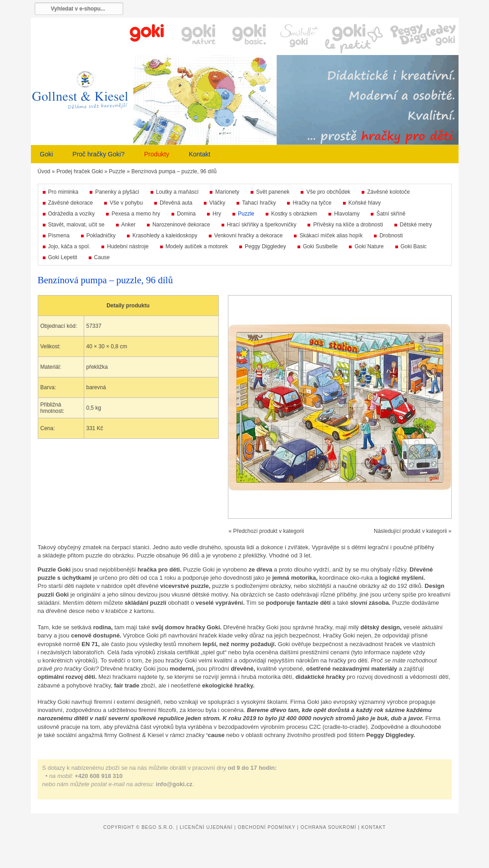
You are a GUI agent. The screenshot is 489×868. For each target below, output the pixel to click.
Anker (129, 225)
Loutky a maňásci (177, 192)
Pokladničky (101, 236)
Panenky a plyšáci (117, 192)
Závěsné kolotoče (388, 192)
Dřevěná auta (176, 203)
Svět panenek (273, 192)
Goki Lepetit (63, 257)
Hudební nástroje (128, 246)
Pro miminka (63, 192)
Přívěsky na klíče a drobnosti (348, 225)
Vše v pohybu (126, 203)
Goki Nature (369, 246)
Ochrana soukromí (329, 827)
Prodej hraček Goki (80, 171)
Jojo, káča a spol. (69, 246)
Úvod (44, 171)
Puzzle (117, 171)
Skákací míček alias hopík (331, 236)
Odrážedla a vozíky (72, 214)
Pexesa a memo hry (136, 214)
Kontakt (199, 154)
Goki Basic (414, 246)
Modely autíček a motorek (197, 246)
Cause (102, 257)
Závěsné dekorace (71, 203)
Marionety (227, 192)
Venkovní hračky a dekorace (249, 236)
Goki (47, 154)
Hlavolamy (347, 214)
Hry (217, 214)
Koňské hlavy (365, 203)
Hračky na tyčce (312, 203)
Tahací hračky (259, 203)
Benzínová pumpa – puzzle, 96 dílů (174, 171)
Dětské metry (416, 225)
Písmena (59, 236)
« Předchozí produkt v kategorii (266, 531)
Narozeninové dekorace (181, 225)
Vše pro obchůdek (328, 192)
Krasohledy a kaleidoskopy (165, 236)
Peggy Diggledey (265, 246)
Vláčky (217, 203)
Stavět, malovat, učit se (76, 225)
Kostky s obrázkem (294, 214)
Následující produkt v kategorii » (413, 531)
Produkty (157, 154)
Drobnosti (391, 236)
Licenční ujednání (206, 827)
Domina (186, 214)
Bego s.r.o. (158, 827)
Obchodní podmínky (267, 827)
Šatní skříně (391, 214)
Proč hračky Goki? (98, 154)
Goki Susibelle (320, 246)
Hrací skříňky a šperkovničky (262, 225)
